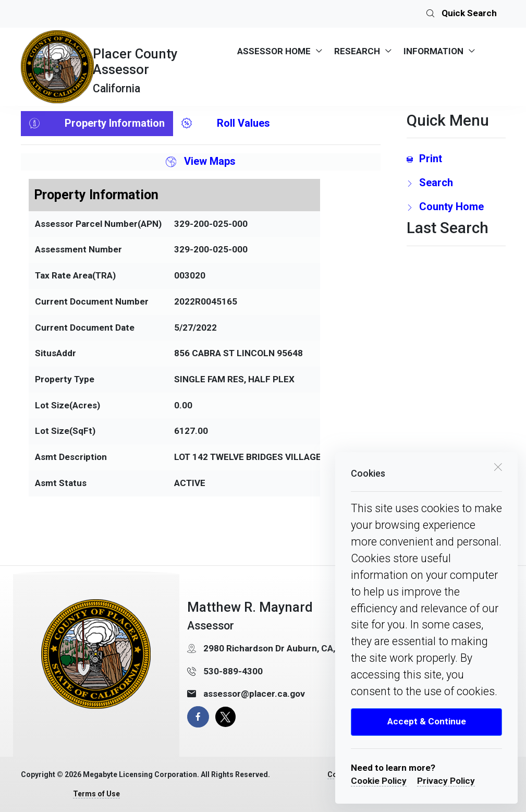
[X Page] (225, 717)
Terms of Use (96, 794)
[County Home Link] (456, 207)
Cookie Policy (379, 781)
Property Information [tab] (97, 124)
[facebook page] (198, 717)
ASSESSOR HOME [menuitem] (274, 51)
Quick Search (462, 14)
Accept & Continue (427, 721)
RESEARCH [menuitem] (357, 51)
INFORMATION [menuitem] (433, 51)
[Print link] (456, 159)
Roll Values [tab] (226, 124)
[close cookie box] (498, 466)
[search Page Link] (456, 183)
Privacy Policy (446, 781)
